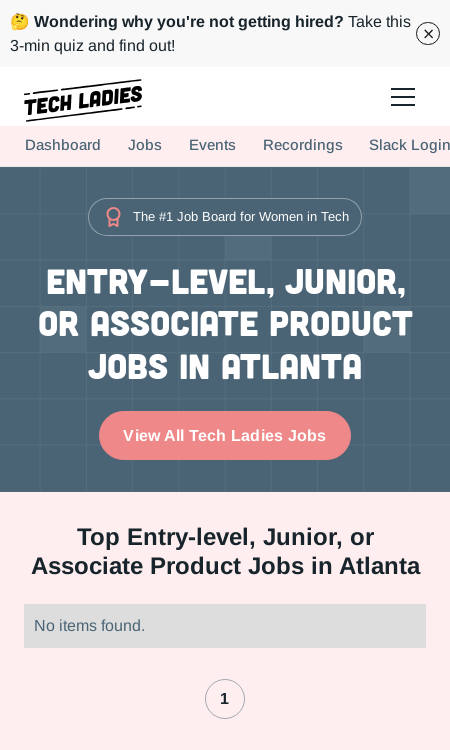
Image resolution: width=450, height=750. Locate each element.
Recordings (303, 145)
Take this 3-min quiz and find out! (210, 33)
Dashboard (63, 145)
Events (212, 145)
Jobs (145, 145)
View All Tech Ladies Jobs (224, 435)
